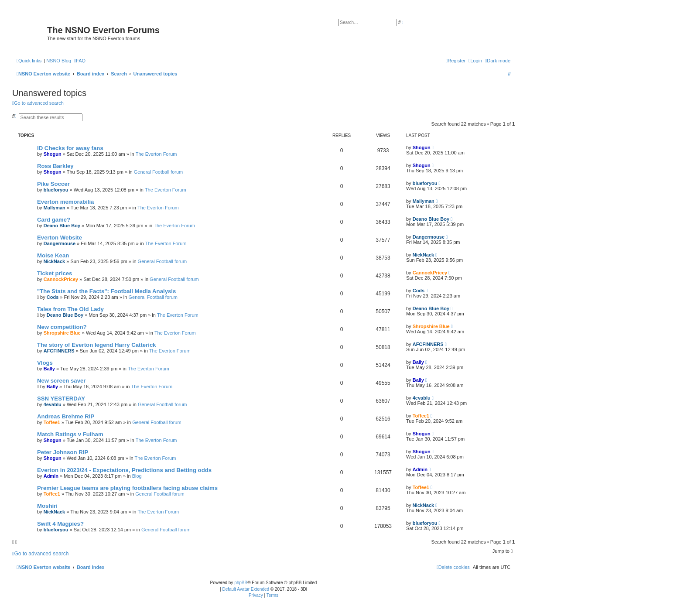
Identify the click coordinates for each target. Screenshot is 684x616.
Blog (137, 476)
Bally (49, 369)
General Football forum (159, 172)
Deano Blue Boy (62, 226)
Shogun (53, 154)
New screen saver (61, 381)
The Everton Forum (156, 154)
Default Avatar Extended (246, 589)
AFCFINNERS (59, 351)
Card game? (54, 220)
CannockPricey (61, 279)
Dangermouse (60, 243)
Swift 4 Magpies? (60, 524)
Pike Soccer (53, 184)
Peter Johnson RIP (63, 452)
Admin (51, 476)
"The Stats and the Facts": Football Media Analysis (106, 291)
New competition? (62, 327)
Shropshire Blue (62, 333)
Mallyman (55, 208)
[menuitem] (80, 61)
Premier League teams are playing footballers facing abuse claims (127, 488)
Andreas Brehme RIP (66, 416)
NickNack (55, 261)
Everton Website (60, 238)
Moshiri (47, 506)
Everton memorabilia (65, 202)
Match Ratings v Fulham (70, 434)
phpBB (241, 583)
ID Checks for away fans (70, 148)
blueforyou (56, 190)
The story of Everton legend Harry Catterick (97, 345)
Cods (53, 297)
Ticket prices (55, 273)
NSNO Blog (59, 61)
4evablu (53, 404)
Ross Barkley (55, 166)
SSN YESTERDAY (61, 399)
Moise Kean (53, 255)
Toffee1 (52, 422)
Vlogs (45, 363)
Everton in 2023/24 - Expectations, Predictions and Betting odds (124, 470)
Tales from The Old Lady (70, 309)
